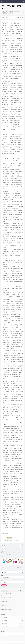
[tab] (5, 591)
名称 (2, 570)
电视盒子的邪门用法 (5, 606)
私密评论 (19, 567)
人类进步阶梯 (10, 14)
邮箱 (2, 575)
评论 (2, 556)
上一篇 (3, 546)
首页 (4, 18)
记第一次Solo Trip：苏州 (6, 598)
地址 (2, 580)
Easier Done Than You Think (7, 594)
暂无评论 (4, 12)
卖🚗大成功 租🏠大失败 (6, 610)
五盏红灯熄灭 (5, 14)
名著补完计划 (4, 602)
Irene (3, 11)
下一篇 (22, 546)
